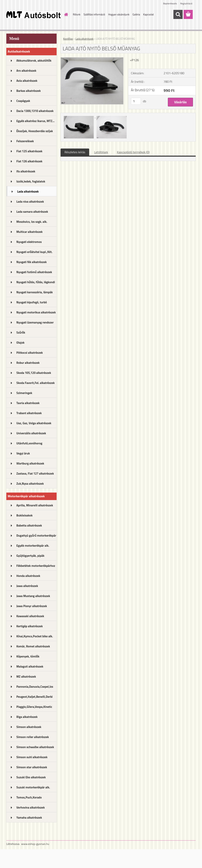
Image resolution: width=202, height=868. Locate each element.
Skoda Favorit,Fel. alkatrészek (36, 383)
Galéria (136, 14)
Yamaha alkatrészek (29, 818)
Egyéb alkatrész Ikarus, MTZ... (36, 121)
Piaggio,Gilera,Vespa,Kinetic (34, 707)
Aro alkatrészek (26, 71)
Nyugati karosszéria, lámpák (35, 292)
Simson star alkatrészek (32, 767)
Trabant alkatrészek (29, 413)
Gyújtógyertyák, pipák (30, 556)
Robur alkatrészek (28, 363)
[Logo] (33, 15)
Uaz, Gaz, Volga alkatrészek (34, 423)
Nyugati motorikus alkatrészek (36, 312)
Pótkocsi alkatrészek (30, 353)
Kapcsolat (148, 14)
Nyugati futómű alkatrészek (34, 272)
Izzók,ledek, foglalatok (31, 181)
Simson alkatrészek (29, 727)
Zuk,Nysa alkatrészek (30, 484)
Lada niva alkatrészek (30, 202)
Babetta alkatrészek (29, 525)
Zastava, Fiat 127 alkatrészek (35, 473)
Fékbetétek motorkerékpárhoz (36, 566)
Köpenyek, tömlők (28, 656)
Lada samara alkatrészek (32, 212)
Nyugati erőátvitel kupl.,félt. (34, 252)
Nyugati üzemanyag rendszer (35, 322)
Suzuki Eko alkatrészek (31, 777)
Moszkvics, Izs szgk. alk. (32, 222)
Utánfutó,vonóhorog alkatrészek (29, 445)
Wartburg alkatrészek (30, 463)
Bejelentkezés (170, 3)
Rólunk (77, 14)
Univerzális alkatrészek (31, 433)
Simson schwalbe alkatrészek (35, 747)
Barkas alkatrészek (29, 91)
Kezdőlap (68, 39)
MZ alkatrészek (26, 677)
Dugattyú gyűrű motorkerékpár (36, 536)
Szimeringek (24, 393)
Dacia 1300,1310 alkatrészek (35, 111)
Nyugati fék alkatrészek (32, 262)
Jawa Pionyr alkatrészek (32, 606)
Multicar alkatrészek (29, 232)
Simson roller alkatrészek (33, 737)
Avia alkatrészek (27, 81)
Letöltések (101, 152)
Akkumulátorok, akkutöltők (34, 61)
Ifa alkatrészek (26, 171)
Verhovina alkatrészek (31, 807)
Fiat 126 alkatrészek (29, 161)
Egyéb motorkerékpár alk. (33, 546)
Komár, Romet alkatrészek (33, 646)
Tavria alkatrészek (28, 403)
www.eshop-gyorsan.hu (35, 844)
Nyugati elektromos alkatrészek (29, 243)
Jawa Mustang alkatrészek (33, 596)
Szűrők (21, 332)
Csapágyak (23, 101)
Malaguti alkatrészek (30, 666)
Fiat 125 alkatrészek (29, 151)
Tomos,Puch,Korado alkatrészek (29, 799)
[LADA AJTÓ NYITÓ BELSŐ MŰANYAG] (92, 59)
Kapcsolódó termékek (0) (133, 152)
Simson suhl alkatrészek (32, 757)
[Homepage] (65, 14)
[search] (178, 14)
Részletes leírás (75, 152)
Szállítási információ (94, 14)
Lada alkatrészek (28, 191)
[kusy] (136, 101)
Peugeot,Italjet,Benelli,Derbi (35, 697)
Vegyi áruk (23, 453)
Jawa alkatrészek (27, 586)
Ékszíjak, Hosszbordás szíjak (35, 131)
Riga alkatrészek (27, 717)
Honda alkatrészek (28, 576)
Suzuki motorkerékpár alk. (33, 787)
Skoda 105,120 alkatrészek (34, 373)
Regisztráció (186, 3)
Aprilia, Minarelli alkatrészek (35, 505)
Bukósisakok (24, 515)
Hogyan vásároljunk (119, 14)
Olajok (20, 343)
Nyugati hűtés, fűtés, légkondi (36, 282)
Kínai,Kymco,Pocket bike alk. (35, 636)
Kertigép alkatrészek (29, 626)
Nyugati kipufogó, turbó (32, 302)
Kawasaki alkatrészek (30, 616)
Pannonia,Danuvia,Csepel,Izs (35, 687)
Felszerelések (25, 141)
